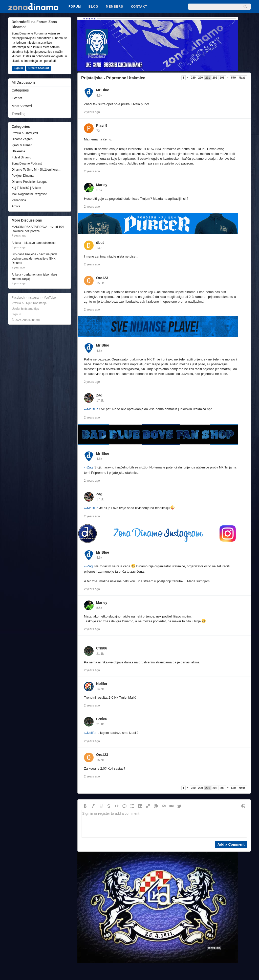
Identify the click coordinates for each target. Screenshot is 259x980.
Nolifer (102, 684)
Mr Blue (103, 90)
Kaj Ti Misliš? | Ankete (26, 188)
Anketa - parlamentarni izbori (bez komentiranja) (34, 277)
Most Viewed (22, 106)
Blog (93, 7)
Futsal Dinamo (21, 157)
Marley (102, 185)
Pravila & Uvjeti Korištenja (29, 303)
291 (208, 78)
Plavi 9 (102, 125)
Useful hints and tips (25, 309)
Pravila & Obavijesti (25, 133)
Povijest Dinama (23, 176)
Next (242, 78)
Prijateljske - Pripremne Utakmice (113, 78)
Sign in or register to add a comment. (164, 824)
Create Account (39, 68)
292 (215, 78)
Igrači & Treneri (22, 145)
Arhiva (16, 206)
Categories (20, 90)
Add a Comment (231, 844)
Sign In (18, 68)
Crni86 (102, 648)
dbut (100, 243)
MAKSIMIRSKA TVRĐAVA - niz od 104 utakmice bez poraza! (38, 229)
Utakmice (18, 151)
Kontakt (139, 7)
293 (222, 78)
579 (233, 78)
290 (200, 78)
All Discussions (24, 82)
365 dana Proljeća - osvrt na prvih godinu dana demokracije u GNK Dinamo (34, 259)
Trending (19, 114)
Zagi (100, 395)
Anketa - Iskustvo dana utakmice (34, 243)
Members (115, 7)
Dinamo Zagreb (22, 139)
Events (17, 98)
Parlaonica (19, 200)
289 (193, 78)
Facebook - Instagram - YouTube (34, 298)
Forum (75, 7)
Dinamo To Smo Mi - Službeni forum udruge (37, 170)
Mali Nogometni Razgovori (29, 194)
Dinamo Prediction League (29, 182)
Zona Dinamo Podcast (27, 164)
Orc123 (102, 278)
